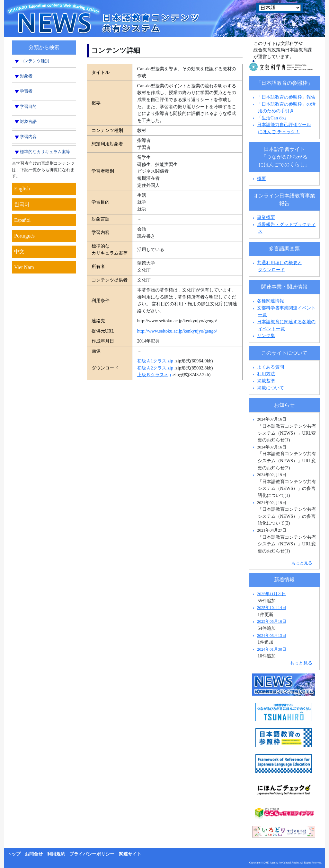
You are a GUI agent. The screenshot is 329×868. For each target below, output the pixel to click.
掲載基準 (266, 381)
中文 (19, 252)
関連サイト (130, 854)
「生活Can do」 (273, 118)
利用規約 (56, 854)
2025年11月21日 (271, 594)
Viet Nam (24, 267)
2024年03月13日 (272, 635)
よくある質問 (271, 367)
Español (22, 220)
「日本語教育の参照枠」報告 (286, 97)
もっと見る (302, 563)
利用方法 (266, 374)
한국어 (22, 204)
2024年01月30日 (272, 649)
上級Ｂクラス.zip (154, 375)
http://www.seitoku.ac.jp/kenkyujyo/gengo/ (177, 331)
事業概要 (266, 217)
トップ (14, 854)
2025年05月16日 (272, 621)
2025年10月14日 (272, 608)
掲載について (271, 388)
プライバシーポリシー (92, 854)
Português (24, 236)
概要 (262, 178)
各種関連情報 (268, 301)
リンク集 (266, 335)
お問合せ (34, 854)
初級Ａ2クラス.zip (155, 368)
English (22, 189)
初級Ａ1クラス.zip (155, 361)
